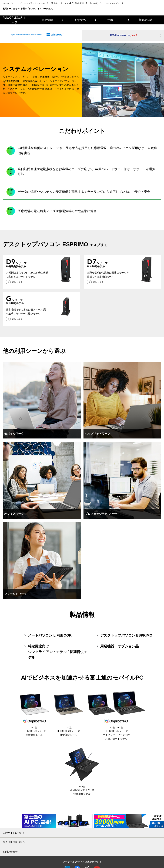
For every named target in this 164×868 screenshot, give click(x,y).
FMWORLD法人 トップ (14, 20)
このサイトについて (14, 833)
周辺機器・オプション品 (119, 646)
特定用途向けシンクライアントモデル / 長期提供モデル (58, 652)
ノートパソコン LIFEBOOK (50, 635)
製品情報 (47, 20)
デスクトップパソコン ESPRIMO (126, 635)
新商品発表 (146, 20)
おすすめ (80, 20)
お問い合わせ (10, 852)
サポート (113, 20)
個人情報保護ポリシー (15, 842)
